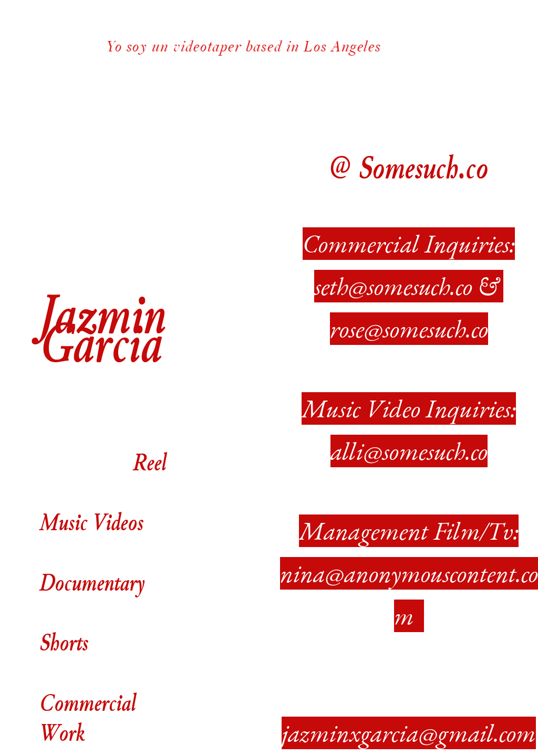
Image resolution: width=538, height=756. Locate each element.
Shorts (64, 642)
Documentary (92, 582)
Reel (149, 462)
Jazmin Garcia (103, 327)
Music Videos (91, 507)
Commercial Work (87, 717)
